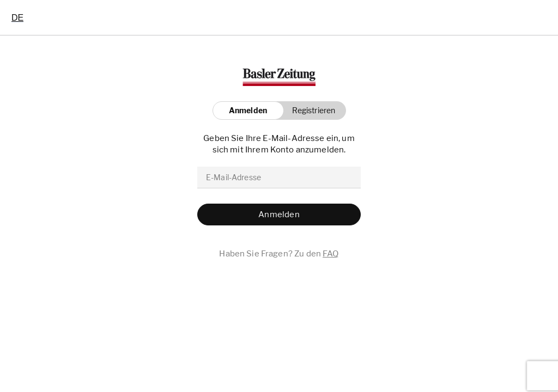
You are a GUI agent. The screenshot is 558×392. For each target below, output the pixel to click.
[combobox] (17, 17)
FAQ (330, 254)
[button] (311, 111)
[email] (279, 177)
